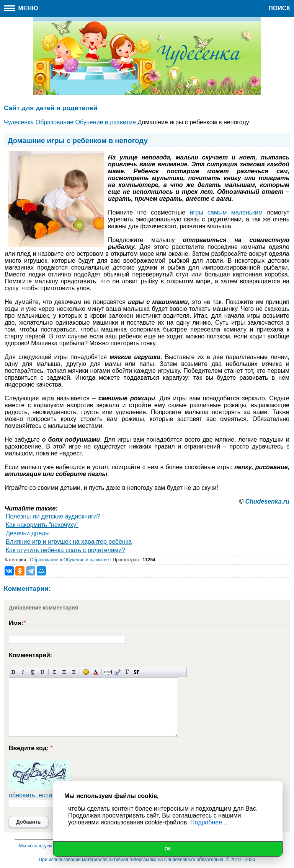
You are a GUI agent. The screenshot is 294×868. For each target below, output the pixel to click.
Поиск (279, 8)
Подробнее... (209, 822)
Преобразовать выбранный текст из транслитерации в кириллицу (127, 672)
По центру (64, 672)
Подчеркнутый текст (33, 672)
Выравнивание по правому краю (74, 672)
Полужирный (14, 672)
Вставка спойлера (136, 672)
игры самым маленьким (226, 212)
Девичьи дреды (28, 533)
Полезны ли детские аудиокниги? (53, 516)
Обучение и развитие (86, 560)
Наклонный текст (23, 672)
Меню (21, 8)
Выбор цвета (96, 672)
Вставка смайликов (86, 672)
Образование (44, 560)
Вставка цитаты (117, 672)
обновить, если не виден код (50, 795)
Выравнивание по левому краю (55, 672)
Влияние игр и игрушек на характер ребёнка (69, 542)
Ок (168, 849)
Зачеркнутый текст (42, 672)
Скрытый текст (108, 672)
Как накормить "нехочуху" (42, 525)
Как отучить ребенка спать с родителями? (65, 550)
